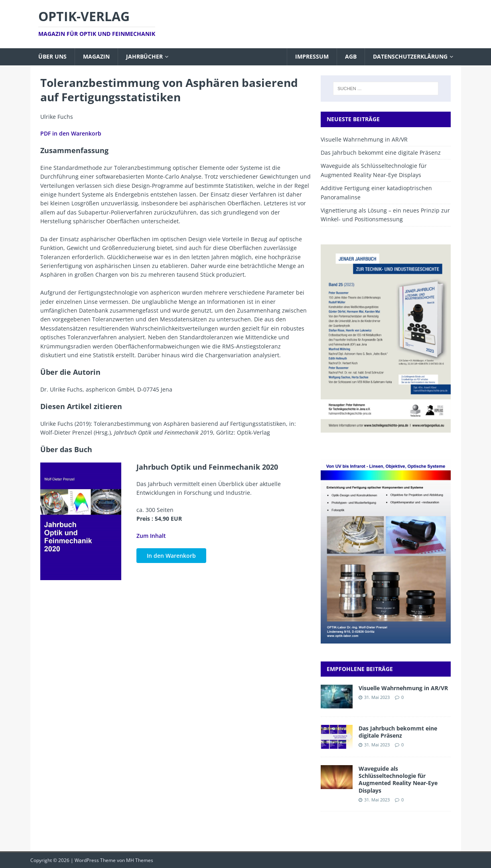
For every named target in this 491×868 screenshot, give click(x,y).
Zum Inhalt (151, 536)
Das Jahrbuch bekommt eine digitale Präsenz (381, 153)
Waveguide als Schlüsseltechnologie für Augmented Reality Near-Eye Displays (398, 779)
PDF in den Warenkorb (71, 133)
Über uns (52, 56)
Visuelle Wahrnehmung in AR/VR (364, 139)
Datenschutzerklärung (410, 56)
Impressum (312, 56)
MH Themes (140, 860)
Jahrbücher (144, 56)
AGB (351, 56)
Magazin (96, 56)
